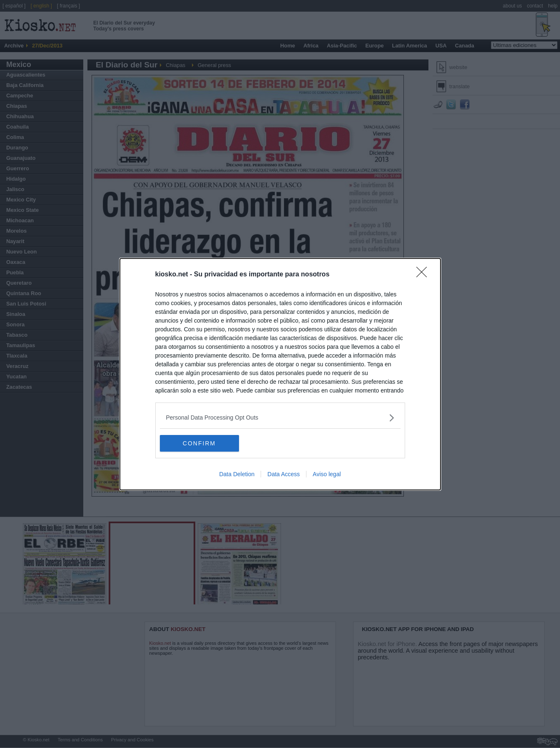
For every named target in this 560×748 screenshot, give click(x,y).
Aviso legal (327, 474)
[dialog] (280, 374)
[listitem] (280, 418)
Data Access (284, 474)
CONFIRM (199, 443)
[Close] (424, 275)
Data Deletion (237, 474)
